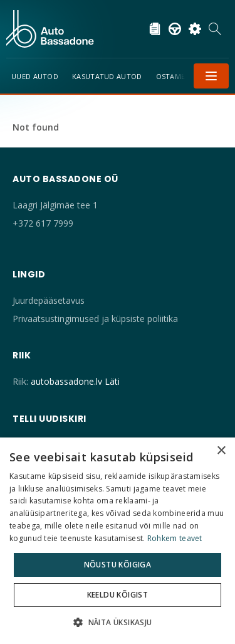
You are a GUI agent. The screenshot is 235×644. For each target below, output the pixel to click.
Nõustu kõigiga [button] (118, 565)
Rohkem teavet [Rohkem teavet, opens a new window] (175, 538)
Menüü (211, 76)
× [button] (221, 451)
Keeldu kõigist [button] (118, 595)
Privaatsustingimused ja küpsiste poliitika (95, 319)
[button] (117, 622)
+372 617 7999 (43, 223)
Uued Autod (35, 76)
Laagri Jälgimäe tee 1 (55, 205)
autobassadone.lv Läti (75, 381)
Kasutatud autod (107, 76)
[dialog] (118, 541)
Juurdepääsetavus (49, 300)
